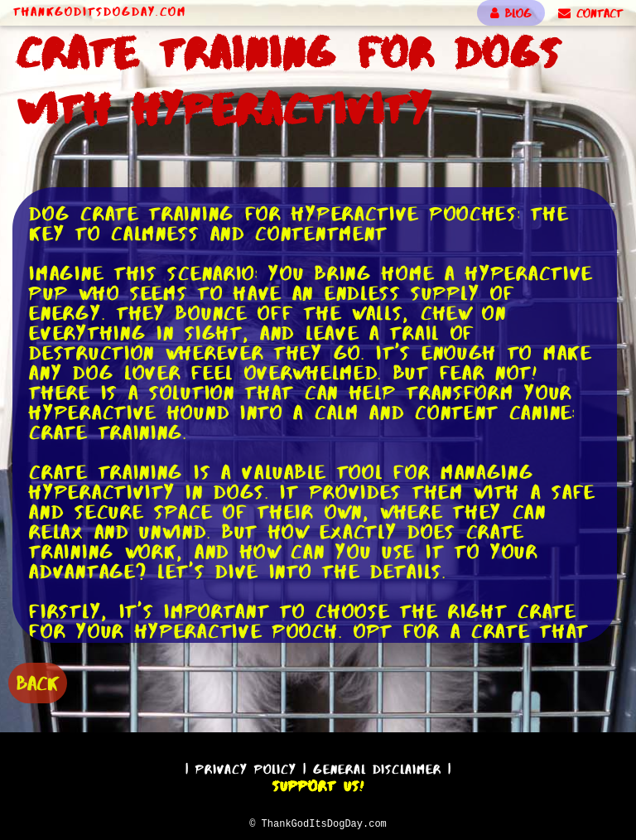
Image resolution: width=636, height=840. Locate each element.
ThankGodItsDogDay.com (100, 12)
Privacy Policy (246, 767)
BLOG (511, 13)
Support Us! (318, 784)
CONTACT (590, 13)
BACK (38, 681)
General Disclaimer (377, 767)
